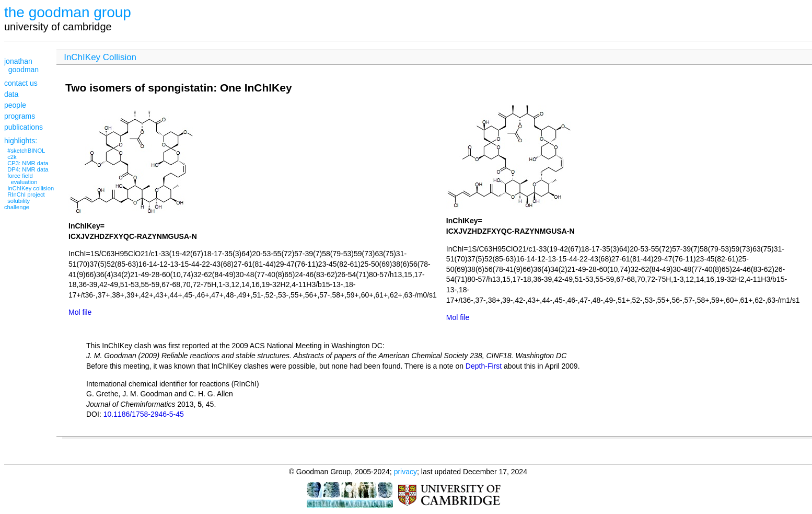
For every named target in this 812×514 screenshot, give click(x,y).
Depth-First (484, 366)
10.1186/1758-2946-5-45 (144, 414)
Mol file (80, 312)
